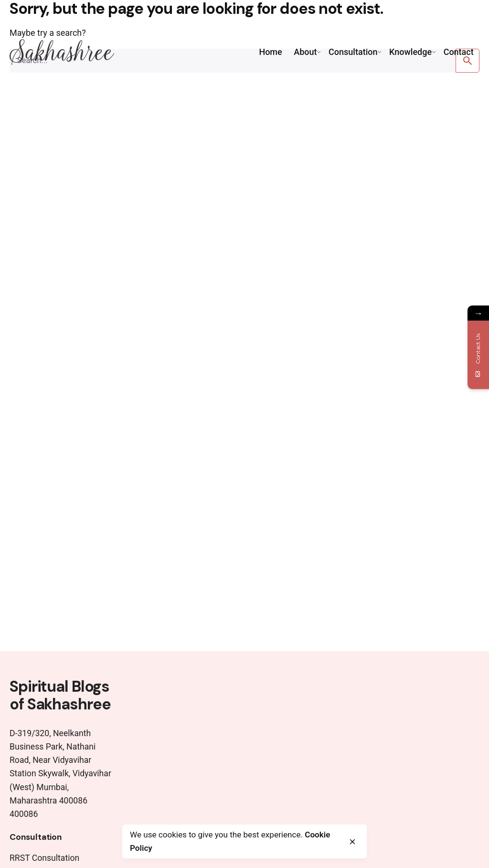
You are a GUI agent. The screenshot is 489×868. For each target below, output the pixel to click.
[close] (352, 842)
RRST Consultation (44, 858)
